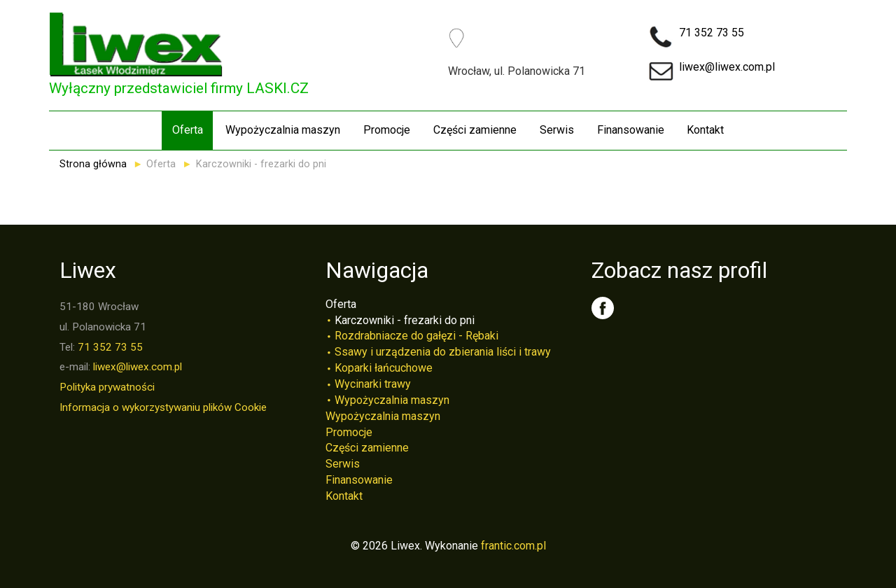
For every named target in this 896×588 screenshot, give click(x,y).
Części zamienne (475, 130)
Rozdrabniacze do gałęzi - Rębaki (416, 336)
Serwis (557, 130)
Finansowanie (631, 130)
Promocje (387, 130)
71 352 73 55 (712, 33)
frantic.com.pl (513, 546)
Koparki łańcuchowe (384, 368)
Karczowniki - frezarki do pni (405, 320)
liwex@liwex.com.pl (727, 67)
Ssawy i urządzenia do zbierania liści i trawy (443, 352)
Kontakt (705, 130)
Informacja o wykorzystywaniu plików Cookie (163, 407)
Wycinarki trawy (373, 384)
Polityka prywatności (107, 387)
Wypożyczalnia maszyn (283, 130)
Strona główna (93, 164)
